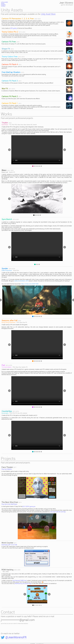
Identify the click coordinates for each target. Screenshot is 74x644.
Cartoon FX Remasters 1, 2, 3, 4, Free (18, 19)
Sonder (5, 268)
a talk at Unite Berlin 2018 (21, 281)
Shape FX (6, 49)
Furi (3, 365)
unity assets (4, 2)
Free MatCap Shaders (11, 72)
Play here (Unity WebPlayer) (9, 504)
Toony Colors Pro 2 (10, 32)
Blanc (4, 170)
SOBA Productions (7, 271)
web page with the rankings (58, 512)
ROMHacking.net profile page (23, 584)
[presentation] (13, 628)
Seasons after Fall (10, 320)
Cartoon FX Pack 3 (10, 81)
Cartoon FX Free (9, 42)
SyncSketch (7, 219)
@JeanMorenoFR (16, 637)
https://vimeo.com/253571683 (30, 284)
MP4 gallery (14, 28)
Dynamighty (5, 413)
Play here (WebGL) (7, 469)
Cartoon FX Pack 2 (10, 96)
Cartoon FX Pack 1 (10, 103)
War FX (5, 89)
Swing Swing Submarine (8, 323)
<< (9, 150)
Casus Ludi (5, 172)
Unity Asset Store (48, 14)
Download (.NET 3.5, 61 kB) (9, 545)
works (3, 4)
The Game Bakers (7, 367)
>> (65, 150)
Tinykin (5, 123)
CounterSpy (7, 411)
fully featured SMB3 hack (20, 581)
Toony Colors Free (10, 57)
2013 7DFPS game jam (29, 507)
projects (3, 5)
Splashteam (5, 125)
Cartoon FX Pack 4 (10, 64)
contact (3, 6)
